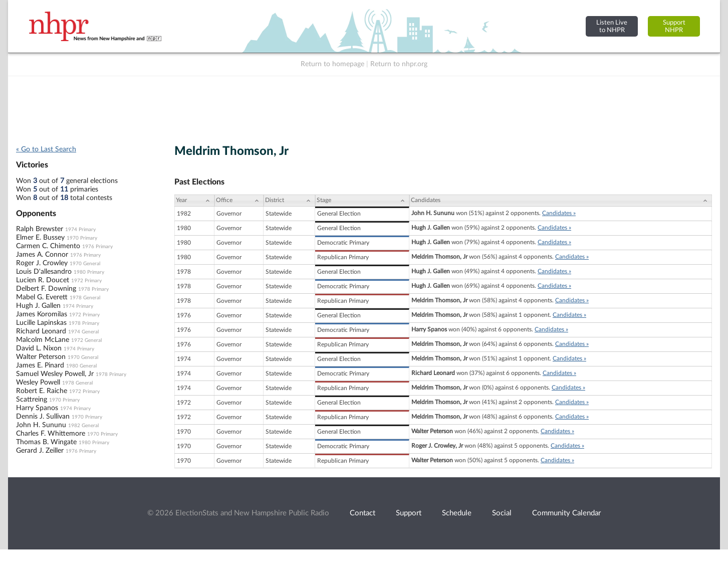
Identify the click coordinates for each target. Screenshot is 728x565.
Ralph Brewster (40, 229)
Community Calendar (566, 513)
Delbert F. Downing (46, 289)
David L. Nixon (39, 348)
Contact (362, 513)
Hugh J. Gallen (38, 306)
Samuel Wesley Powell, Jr (55, 374)
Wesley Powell (38, 383)
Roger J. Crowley (42, 263)
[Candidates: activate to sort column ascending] (561, 201)
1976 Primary (97, 247)
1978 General (85, 298)
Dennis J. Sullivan (43, 417)
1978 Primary (93, 289)
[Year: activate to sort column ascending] (194, 201)
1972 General (86, 340)
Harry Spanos (37, 408)
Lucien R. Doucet (43, 280)
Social (502, 513)
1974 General (83, 332)
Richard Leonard (41, 331)
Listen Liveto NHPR (612, 26)
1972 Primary (86, 281)
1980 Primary (89, 272)
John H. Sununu (41, 425)
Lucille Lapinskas (41, 323)
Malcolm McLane (43, 340)
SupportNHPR (674, 26)
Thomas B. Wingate (46, 442)
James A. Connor (42, 255)
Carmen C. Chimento (48, 246)
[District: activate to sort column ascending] (289, 201)
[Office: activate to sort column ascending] (239, 201)
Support (409, 513)
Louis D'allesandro (44, 272)
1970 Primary (82, 238)
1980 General (81, 366)
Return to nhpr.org (399, 64)
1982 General (83, 426)
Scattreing (32, 400)
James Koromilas (42, 314)
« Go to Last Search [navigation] (46, 149)
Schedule (457, 513)
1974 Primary (80, 230)
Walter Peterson (41, 357)
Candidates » (559, 213)
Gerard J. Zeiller (40, 451)
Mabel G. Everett (42, 297)
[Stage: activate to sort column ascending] (362, 201)
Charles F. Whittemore (51, 434)
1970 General (85, 264)
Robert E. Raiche (42, 391)
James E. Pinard (40, 365)
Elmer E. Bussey (40, 238)
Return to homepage (332, 64)
